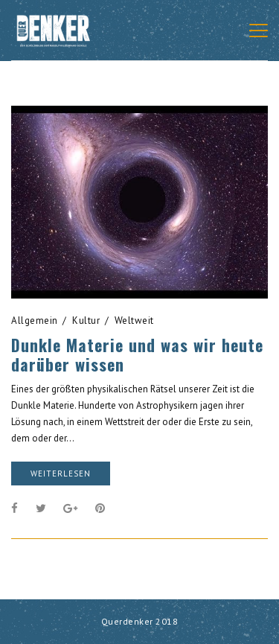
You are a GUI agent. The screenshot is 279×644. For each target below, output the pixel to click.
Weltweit (134, 321)
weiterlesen (61, 474)
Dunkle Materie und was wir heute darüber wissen (137, 354)
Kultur (86, 321)
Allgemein (35, 321)
